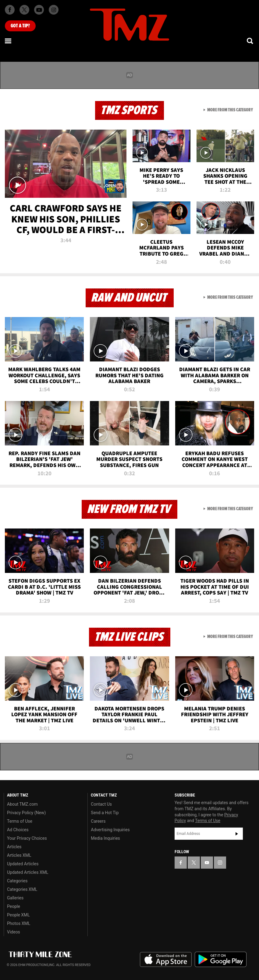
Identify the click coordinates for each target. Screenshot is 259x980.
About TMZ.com (22, 804)
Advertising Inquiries (110, 830)
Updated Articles (23, 864)
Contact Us (101, 804)
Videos (14, 932)
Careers (98, 821)
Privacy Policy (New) (26, 813)
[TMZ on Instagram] (54, 10)
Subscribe (237, 834)
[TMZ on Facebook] (10, 10)
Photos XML (19, 923)
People (14, 906)
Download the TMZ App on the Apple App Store (166, 960)
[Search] (250, 41)
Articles (14, 847)
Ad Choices (18, 830)
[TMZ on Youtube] (39, 10)
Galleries (15, 898)
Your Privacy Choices (27, 838)
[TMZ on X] (24, 10)
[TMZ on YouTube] (207, 863)
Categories (17, 881)
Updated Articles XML (28, 872)
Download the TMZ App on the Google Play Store (221, 959)
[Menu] (9, 41)
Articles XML (19, 855)
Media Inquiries (105, 838)
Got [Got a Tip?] (20, 26)
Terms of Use (20, 821)
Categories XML (22, 889)
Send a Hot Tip (105, 813)
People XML (18, 915)
